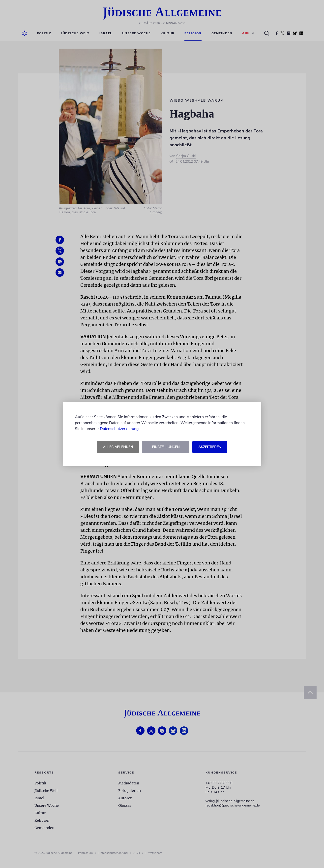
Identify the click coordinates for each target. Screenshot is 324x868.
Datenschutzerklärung (119, 429)
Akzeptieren (210, 447)
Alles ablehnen (118, 447)
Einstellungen (166, 447)
